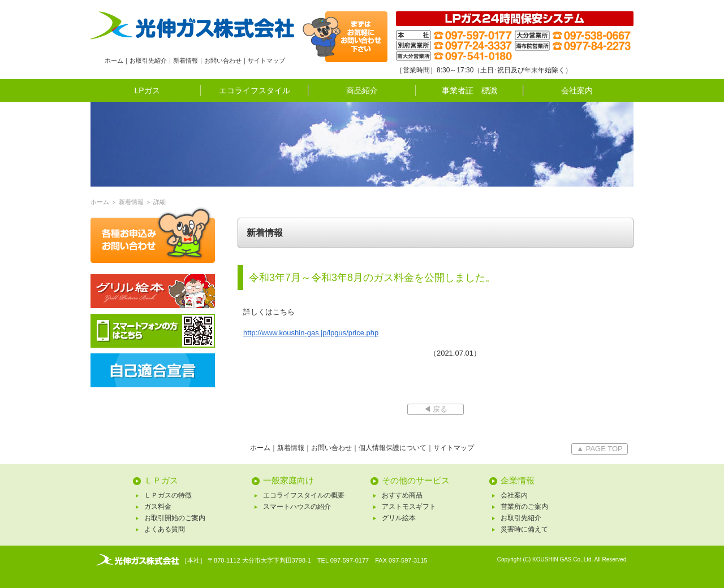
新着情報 (186, 60)
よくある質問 (165, 529)
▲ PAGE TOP (600, 449)
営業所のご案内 (524, 507)
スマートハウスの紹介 (297, 507)
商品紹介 (362, 90)
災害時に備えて (524, 529)
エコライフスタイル (255, 90)
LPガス (147, 90)
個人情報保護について (393, 448)
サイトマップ (266, 60)
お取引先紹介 (148, 60)
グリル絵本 (399, 518)
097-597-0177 (350, 560)
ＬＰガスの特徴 (168, 495)
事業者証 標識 (469, 90)
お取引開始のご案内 (175, 518)
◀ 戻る (436, 409)
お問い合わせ (223, 60)
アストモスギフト (409, 507)
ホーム (114, 60)
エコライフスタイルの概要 (304, 495)
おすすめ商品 (402, 495)
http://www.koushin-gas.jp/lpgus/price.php (311, 333)
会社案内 (577, 90)
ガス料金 (158, 507)
